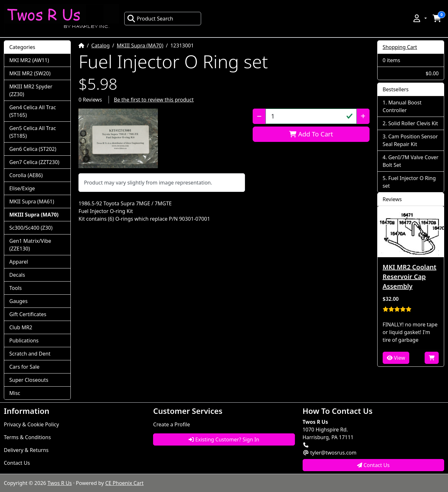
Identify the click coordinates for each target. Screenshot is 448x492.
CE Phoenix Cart (125, 483)
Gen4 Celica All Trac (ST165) (33, 111)
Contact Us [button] (373, 465)
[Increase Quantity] (363, 116)
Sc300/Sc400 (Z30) (31, 228)
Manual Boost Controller (402, 106)
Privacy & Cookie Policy (31, 424)
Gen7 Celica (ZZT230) (34, 162)
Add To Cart (311, 134)
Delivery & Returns (26, 450)
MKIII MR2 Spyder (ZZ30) (31, 90)
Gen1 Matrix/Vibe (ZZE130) (30, 245)
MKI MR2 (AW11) (29, 60)
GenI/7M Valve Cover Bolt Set (411, 161)
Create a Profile (171, 424)
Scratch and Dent (30, 354)
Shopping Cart (400, 47)
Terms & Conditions (27, 437)
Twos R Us (60, 483)
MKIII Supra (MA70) (140, 45)
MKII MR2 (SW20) (30, 73)
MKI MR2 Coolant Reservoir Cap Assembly (410, 277)
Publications (24, 340)
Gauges (18, 301)
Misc (15, 393)
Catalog (101, 45)
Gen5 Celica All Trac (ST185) (33, 132)
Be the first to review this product (154, 100)
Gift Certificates (28, 314)
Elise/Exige (22, 188)
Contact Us (17, 463)
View (396, 358)
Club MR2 (21, 327)
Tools (16, 288)
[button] (419, 18)
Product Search (150, 19)
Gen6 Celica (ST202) (33, 149)
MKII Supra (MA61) (32, 201)
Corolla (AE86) (26, 175)
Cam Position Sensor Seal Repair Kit (410, 140)
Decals (17, 275)
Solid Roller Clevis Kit (413, 123)
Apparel (19, 262)
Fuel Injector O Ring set (409, 182)
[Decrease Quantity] (259, 116)
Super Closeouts (29, 380)
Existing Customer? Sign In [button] (224, 439)
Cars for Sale (24, 367)
